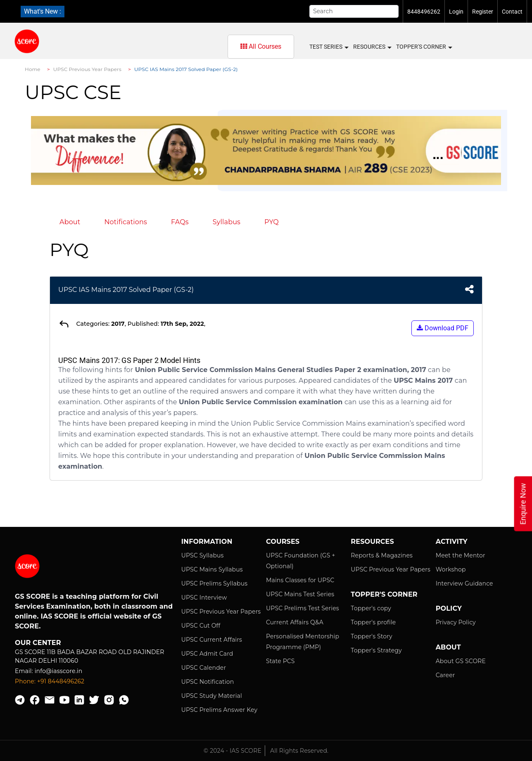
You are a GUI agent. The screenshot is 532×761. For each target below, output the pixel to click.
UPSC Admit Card (207, 654)
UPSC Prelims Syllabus (215, 583)
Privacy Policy (456, 622)
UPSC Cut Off (201, 626)
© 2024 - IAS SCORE (233, 751)
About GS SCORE (461, 661)
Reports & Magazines (382, 555)
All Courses (261, 46)
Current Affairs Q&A (295, 622)
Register (483, 12)
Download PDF (443, 328)
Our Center (38, 643)
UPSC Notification (208, 682)
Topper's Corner (424, 47)
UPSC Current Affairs (212, 640)
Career (445, 675)
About (70, 222)
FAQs (180, 222)
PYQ (272, 222)
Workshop (451, 569)
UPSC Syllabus (203, 555)
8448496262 (424, 12)
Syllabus (227, 222)
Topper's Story (371, 636)
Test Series (329, 47)
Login (456, 12)
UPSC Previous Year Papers (87, 69)
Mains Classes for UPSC (300, 580)
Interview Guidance (464, 583)
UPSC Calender (204, 668)
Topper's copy (371, 608)
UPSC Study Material (212, 696)
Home (33, 69)
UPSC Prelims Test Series (303, 608)
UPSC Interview (204, 597)
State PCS (280, 661)
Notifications (126, 222)
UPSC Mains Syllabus (212, 569)
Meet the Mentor (461, 555)
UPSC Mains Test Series (300, 594)
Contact (512, 12)
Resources (372, 47)
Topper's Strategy (376, 650)
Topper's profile (373, 622)
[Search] (354, 11)
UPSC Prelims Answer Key (220, 710)
